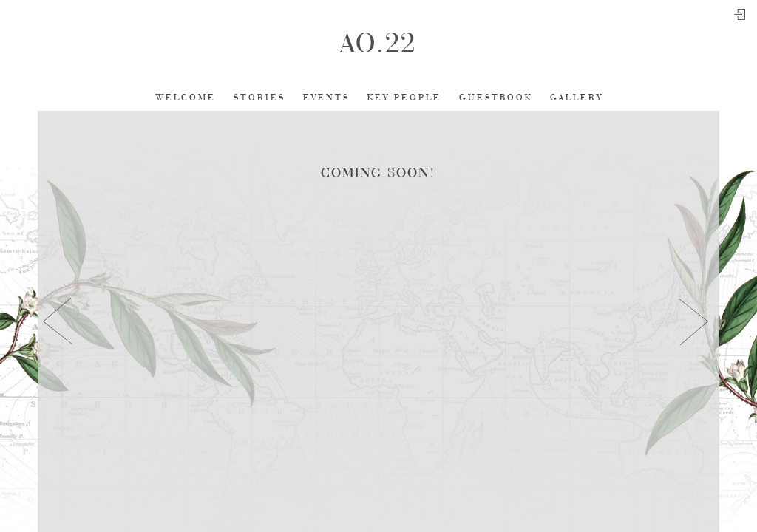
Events (326, 98)
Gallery (577, 98)
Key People (404, 98)
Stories (259, 98)
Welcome (186, 98)
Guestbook (496, 98)
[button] (58, 321)
